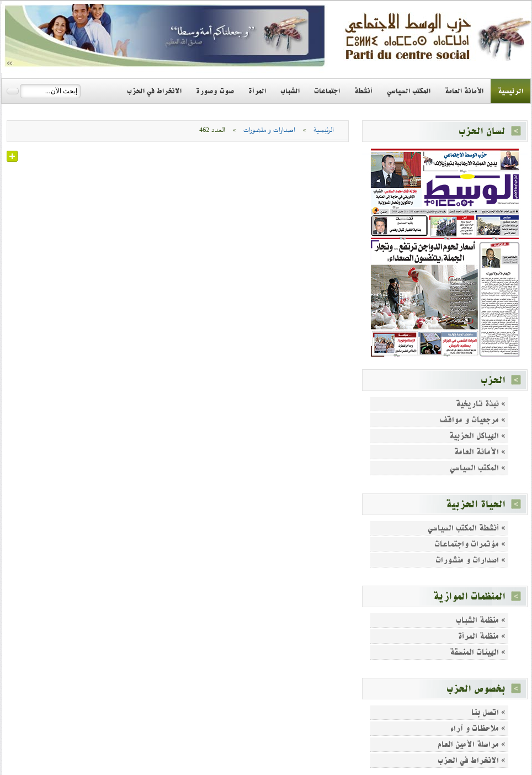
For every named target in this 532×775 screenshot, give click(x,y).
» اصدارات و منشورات (470, 560)
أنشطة (363, 91)
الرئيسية (510, 91)
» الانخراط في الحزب (472, 760)
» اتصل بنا (488, 712)
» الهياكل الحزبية (477, 436)
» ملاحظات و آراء (478, 728)
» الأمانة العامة (480, 452)
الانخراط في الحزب (154, 91)
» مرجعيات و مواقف (473, 420)
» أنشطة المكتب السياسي (467, 528)
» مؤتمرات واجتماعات (470, 544)
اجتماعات (327, 91)
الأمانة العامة (464, 91)
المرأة (257, 91)
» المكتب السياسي (478, 468)
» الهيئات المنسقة (478, 652)
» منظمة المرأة (482, 636)
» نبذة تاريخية (481, 404)
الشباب (290, 91)
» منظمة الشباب (481, 620)
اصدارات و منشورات (269, 130)
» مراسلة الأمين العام (472, 744)
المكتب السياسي (409, 91)
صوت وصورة (215, 91)
